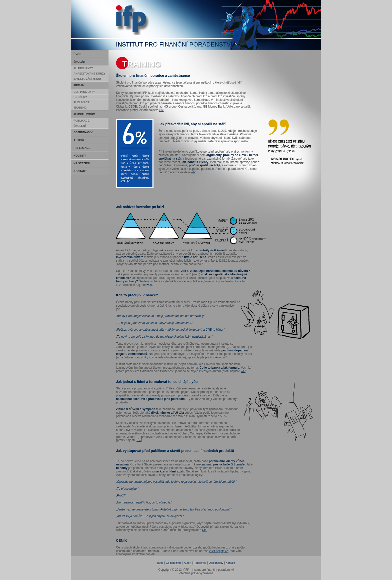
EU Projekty (83, 68)
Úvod (77, 54)
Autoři (79, 140)
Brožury (80, 97)
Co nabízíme (174, 563)
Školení (80, 126)
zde (161, 110)
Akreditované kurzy (89, 74)
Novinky (80, 156)
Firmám (79, 85)
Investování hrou (87, 79)
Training (80, 108)
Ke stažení (82, 163)
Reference (82, 148)
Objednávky (83, 132)
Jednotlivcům (84, 114)
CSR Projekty (84, 92)
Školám (79, 62)
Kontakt (80, 171)
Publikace (81, 102)
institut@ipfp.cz (219, 551)
